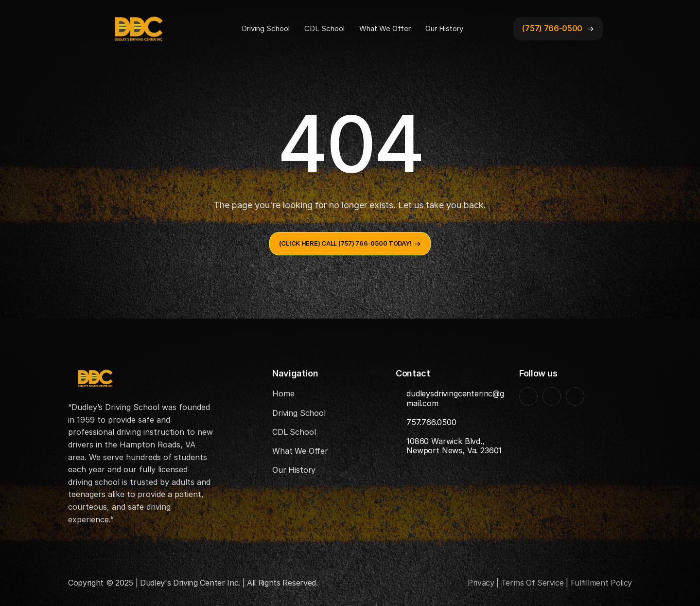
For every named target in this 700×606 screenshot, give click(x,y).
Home (283, 393)
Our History (444, 28)
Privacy (481, 583)
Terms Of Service (533, 583)
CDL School (324, 28)
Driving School (266, 28)
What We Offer (385, 28)
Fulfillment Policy (601, 583)
